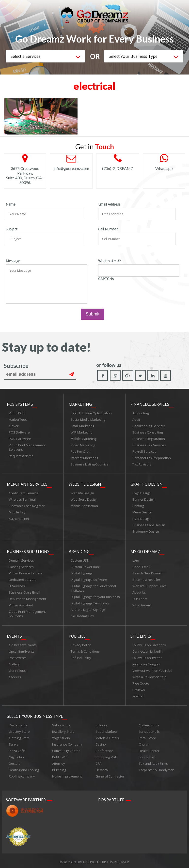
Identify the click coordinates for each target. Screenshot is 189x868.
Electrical (102, 767)
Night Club (16, 754)
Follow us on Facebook (149, 643)
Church (144, 742)
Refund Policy (81, 656)
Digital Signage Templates (90, 602)
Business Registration (149, 439)
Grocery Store (19, 729)
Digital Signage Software (89, 578)
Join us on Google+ (146, 662)
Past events (18, 656)
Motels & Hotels (107, 735)
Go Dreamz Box (82, 615)
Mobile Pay (17, 512)
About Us (139, 591)
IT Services (17, 585)
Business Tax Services (149, 445)
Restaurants (18, 722)
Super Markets (107, 729)
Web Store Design (84, 499)
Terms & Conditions (85, 649)
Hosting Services (21, 566)
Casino (101, 742)
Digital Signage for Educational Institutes (93, 587)
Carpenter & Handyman (157, 767)
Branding (79, 550)
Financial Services (150, 404)
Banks (14, 742)
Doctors (15, 761)
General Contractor (110, 774)
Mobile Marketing (84, 439)
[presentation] (136, 292)
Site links (141, 634)
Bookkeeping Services (149, 426)
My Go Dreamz (145, 550)
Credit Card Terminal (24, 493)
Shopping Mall (106, 754)
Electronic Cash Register (27, 505)
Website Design (85, 484)
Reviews (139, 688)
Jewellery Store (63, 729)
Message (13, 261)
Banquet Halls (149, 729)
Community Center (66, 748)
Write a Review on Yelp (149, 675)
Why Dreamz (142, 604)
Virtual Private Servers (26, 572)
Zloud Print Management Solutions (27, 447)
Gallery (14, 662)
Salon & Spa (61, 722)
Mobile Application (84, 505)
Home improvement (67, 774)
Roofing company (22, 774)
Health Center (149, 748)
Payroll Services (144, 451)
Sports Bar (147, 754)
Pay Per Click (80, 451)
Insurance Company (67, 742)
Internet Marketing (84, 458)
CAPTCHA (106, 279)
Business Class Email (24, 591)
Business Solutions (28, 550)
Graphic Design (147, 484)
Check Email (141, 566)
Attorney (59, 761)
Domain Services (21, 559)
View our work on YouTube (152, 669)
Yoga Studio (61, 735)
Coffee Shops (149, 722)
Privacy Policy (81, 643)
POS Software (19, 432)
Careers (15, 675)
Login (136, 559)
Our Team (140, 598)
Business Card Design (149, 524)
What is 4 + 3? (109, 261)
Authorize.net (19, 518)
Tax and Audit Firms (153, 761)
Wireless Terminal (22, 499)
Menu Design (142, 512)
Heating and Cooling (24, 767)
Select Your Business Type (35, 714)
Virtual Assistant (21, 604)
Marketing (80, 404)
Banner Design (143, 499)
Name (11, 204)
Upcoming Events (22, 649)
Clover (14, 426)
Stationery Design (146, 531)
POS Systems (20, 404)
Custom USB (80, 559)
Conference (104, 748)
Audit (136, 419)
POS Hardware (20, 439)
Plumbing (59, 767)
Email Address (109, 204)
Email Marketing (82, 426)
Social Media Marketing (88, 419)
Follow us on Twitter (147, 656)
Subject (12, 229)
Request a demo (21, 456)
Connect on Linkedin (148, 649)
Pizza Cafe (17, 748)
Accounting (141, 413)
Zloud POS (17, 413)
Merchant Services (27, 484)
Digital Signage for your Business (95, 596)
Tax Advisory (142, 464)
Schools (101, 722)
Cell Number (108, 229)
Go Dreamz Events (23, 643)
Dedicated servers (23, 578)
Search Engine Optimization (91, 413)
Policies (77, 634)
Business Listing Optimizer (90, 464)
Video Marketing (83, 445)
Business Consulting (148, 432)
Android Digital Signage (88, 608)
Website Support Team (150, 585)
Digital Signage (82, 572)
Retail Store (147, 735)
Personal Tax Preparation (152, 458)
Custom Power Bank (86, 566)
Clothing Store (19, 735)
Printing (138, 505)
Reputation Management (27, 598)
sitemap (138, 694)
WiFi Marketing (81, 432)
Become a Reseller (146, 578)
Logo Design (142, 493)
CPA (98, 761)
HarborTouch (19, 419)
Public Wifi (60, 754)
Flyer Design (142, 518)
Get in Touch (18, 669)
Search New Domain (148, 572)
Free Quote (141, 681)
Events (14, 634)
